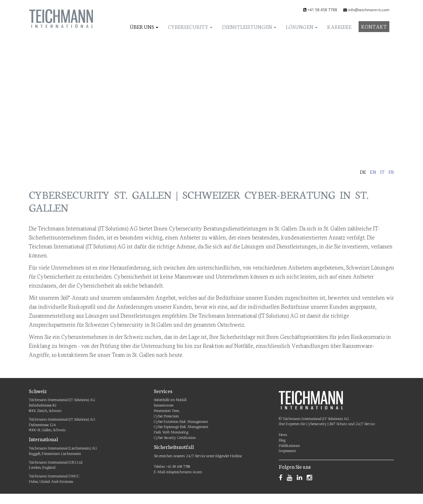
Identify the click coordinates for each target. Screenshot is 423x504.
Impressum (287, 450)
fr (391, 172)
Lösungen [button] (302, 26)
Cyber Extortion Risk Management (181, 421)
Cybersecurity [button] (190, 26)
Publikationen (289, 445)
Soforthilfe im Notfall (170, 399)
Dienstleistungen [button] (249, 26)
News (283, 434)
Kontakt (374, 26)
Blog (282, 440)
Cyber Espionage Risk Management (181, 426)
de (363, 172)
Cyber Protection (166, 416)
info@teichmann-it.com (369, 10)
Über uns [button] (144, 26)
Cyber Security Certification (175, 437)
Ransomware (164, 405)
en (373, 172)
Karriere (339, 26)
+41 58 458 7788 (322, 10)
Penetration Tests (166, 410)
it (382, 172)
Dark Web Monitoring (171, 432)
